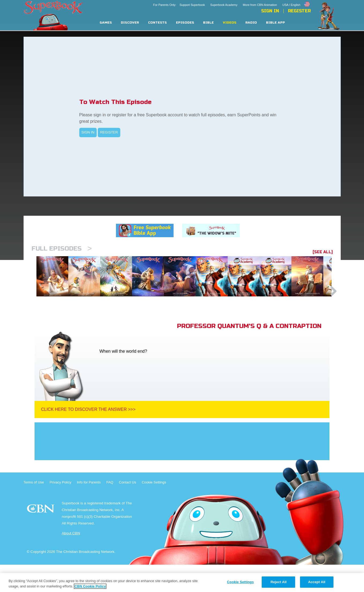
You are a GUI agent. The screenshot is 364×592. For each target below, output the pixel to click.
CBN (41, 537)
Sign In (270, 11)
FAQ (110, 510)
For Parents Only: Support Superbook (179, 5)
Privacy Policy (60, 510)
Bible (208, 23)
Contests (157, 23)
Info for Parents (89, 510)
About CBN (71, 561)
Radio (251, 23)
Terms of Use (34, 510)
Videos (230, 23)
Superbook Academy (224, 5)
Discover (130, 23)
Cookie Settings (154, 510)
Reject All (279, 582)
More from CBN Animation (260, 5)
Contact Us (127, 510)
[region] (182, 582)
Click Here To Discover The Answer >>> (88, 437)
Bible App (275, 23)
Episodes (185, 23)
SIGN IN (88, 132)
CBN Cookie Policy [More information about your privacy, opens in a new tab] (90, 586)
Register (299, 11)
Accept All (317, 582)
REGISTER (109, 132)
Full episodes (62, 249)
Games (106, 23)
